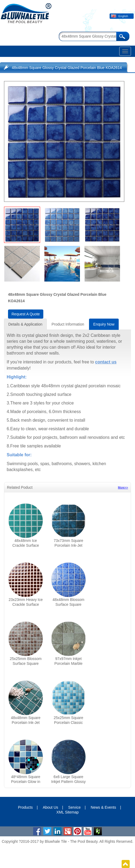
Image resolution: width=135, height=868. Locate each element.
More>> (123, 487)
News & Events (103, 807)
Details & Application (25, 324)
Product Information (68, 324)
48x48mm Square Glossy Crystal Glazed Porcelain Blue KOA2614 (67, 68)
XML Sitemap (68, 812)
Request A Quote (26, 314)
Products (25, 807)
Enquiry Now (104, 324)
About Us (51, 807)
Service (74, 807)
